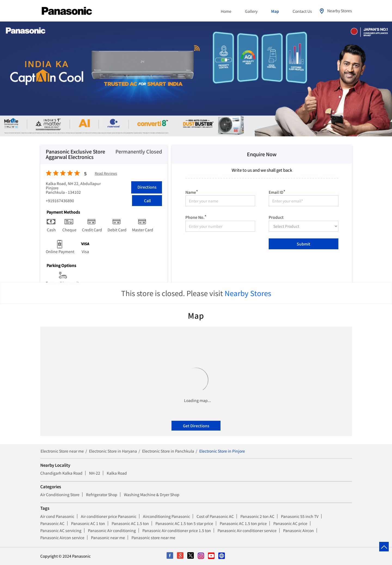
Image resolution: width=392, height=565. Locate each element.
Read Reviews (106, 174)
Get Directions (196, 426)
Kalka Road (117, 473)
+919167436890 (60, 201)
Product (276, 217)
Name (192, 191)
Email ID (277, 191)
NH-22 (95, 473)
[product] (304, 226)
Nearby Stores (248, 293)
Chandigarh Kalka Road (61, 473)
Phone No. (196, 217)
